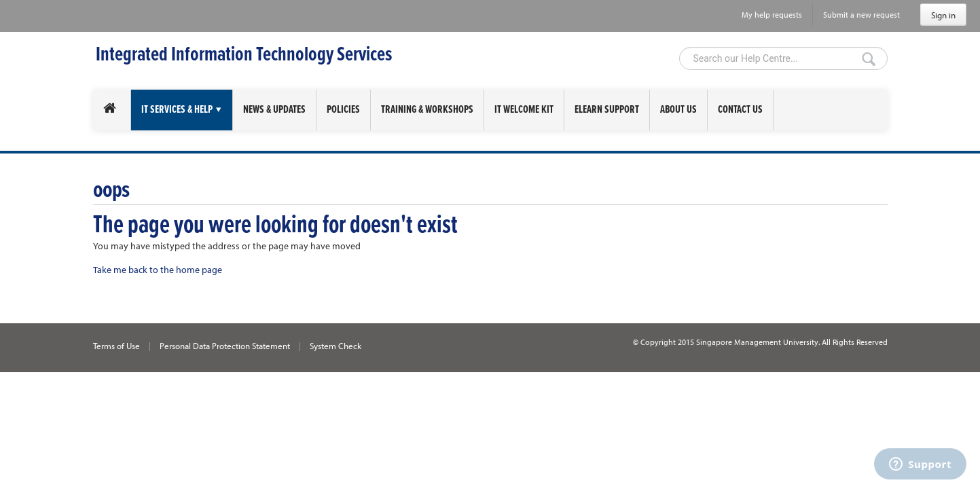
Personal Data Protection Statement (225, 346)
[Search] (783, 58)
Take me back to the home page (158, 270)
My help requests (772, 15)
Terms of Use (116, 346)
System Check (335, 346)
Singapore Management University (757, 342)
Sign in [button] (943, 15)
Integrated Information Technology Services (244, 55)
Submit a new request (861, 15)
